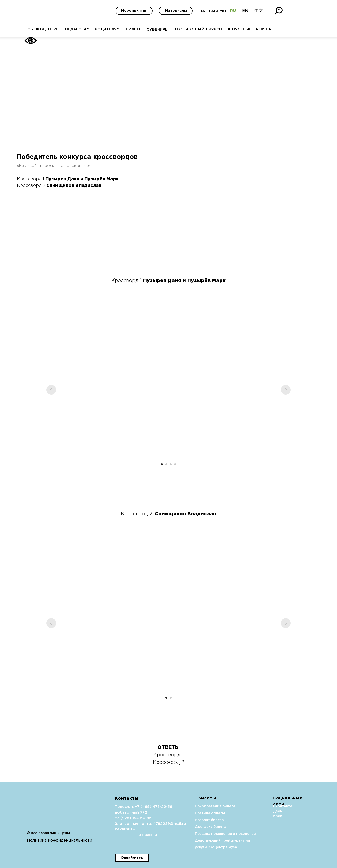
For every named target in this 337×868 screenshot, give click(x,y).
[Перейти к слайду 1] (162, 464)
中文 (246, 11)
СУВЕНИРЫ (145, 29)
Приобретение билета (203, 806)
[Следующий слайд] (286, 390)
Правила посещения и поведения (213, 834)
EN (233, 11)
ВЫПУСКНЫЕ (227, 29)
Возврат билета (197, 820)
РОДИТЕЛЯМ (95, 29)
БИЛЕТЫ (122, 29)
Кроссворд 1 (168, 755)
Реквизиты (113, 829)
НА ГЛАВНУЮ (201, 11)
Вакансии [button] (136, 835)
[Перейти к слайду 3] (171, 464)
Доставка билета (198, 827)
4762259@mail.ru (157, 824)
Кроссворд (167, 762)
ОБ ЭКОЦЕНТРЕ (31, 29)
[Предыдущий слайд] (51, 390)
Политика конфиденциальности (47, 841)
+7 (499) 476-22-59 (142, 807)
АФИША (251, 29)
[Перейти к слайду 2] (166, 464)
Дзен (265, 811)
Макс (265, 816)
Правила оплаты (198, 813)
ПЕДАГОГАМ (65, 29)
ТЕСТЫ (169, 29)
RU (221, 11)
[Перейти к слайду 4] (175, 464)
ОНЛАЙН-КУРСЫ (194, 29)
